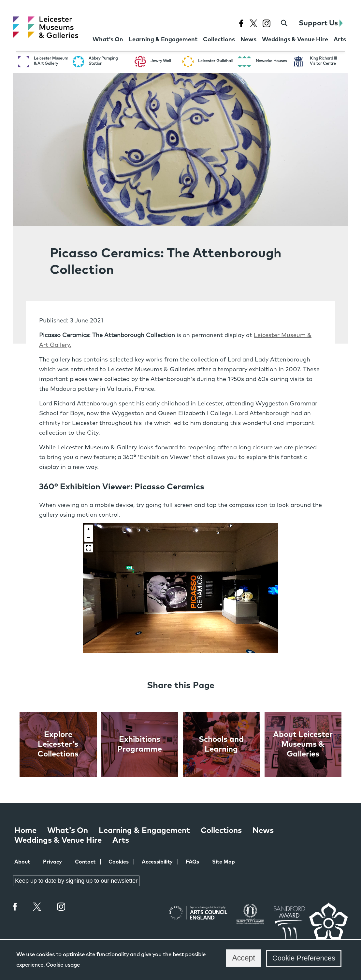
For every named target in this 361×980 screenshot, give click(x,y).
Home (25, 831)
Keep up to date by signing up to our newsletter (76, 881)
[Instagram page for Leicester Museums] (266, 23)
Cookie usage (63, 965)
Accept (243, 958)
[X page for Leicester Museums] (253, 23)
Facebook (15, 907)
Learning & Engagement (144, 831)
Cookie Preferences (304, 958)
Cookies (119, 862)
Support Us (321, 23)
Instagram (61, 907)
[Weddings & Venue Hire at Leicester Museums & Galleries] (295, 40)
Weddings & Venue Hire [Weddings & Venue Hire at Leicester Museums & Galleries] (58, 840)
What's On (68, 831)
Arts (121, 840)
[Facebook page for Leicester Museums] (241, 23)
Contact (85, 862)
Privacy (52, 862)
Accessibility (157, 862)
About (22, 862)
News (263, 831)
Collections (221, 831)
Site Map (224, 862)
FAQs (192, 862)
